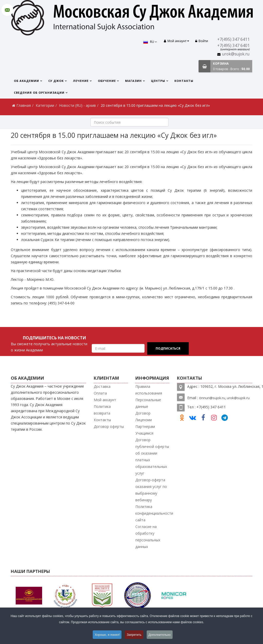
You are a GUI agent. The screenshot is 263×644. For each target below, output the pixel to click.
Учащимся (144, 433)
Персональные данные (148, 403)
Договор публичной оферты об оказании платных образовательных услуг (152, 456)
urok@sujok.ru (236, 54)
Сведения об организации (39, 93)
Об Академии (26, 81)
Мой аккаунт (105, 400)
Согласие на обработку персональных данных (148, 537)
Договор (143, 413)
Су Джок (56, 81)
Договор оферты (109, 426)
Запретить (134, 635)
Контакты (184, 81)
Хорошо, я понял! (107, 635)
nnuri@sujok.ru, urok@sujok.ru (226, 398)
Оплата (100, 393)
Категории (45, 105)
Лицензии (144, 420)
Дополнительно (160, 635)
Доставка (102, 386)
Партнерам (145, 426)
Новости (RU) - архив (77, 105)
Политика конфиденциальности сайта (154, 513)
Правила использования (149, 390)
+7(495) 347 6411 (233, 39)
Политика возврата (102, 410)
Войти (202, 41)
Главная (24, 105)
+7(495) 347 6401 (233, 46)
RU (149, 42)
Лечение (81, 81)
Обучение (107, 81)
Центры (158, 81)
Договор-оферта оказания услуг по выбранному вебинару (151, 490)
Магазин (133, 81)
